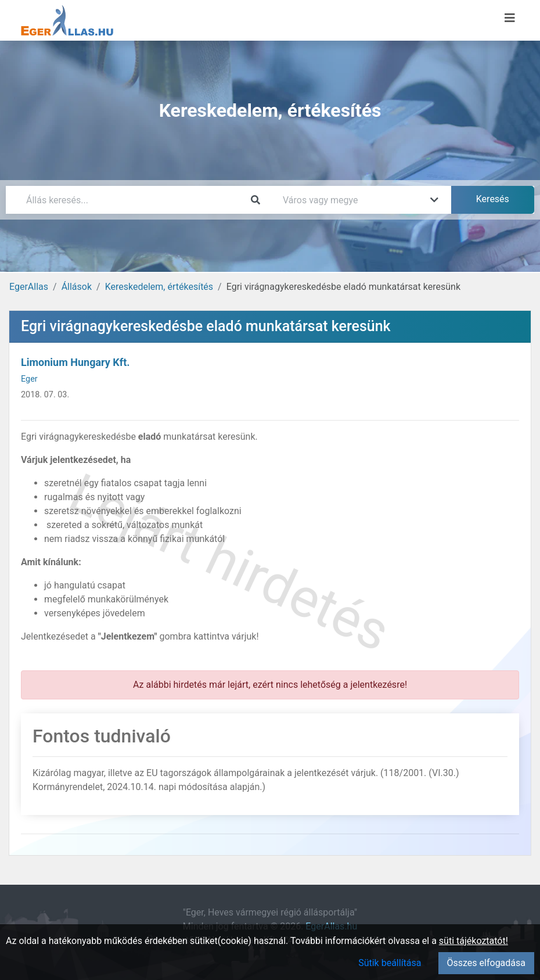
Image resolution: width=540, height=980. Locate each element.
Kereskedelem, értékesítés (159, 287)
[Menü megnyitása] (510, 18)
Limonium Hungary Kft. (75, 362)
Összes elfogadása (486, 963)
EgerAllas (29, 287)
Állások (77, 287)
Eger (29, 379)
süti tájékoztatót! (474, 941)
